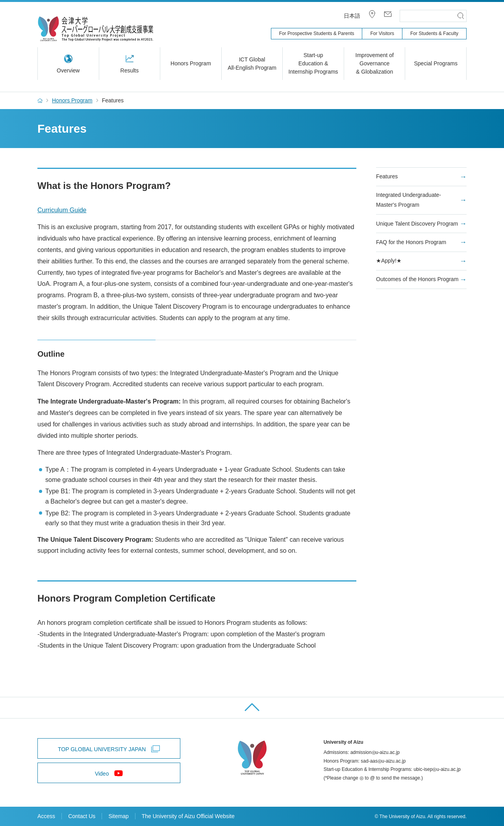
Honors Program (72, 100)
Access (46, 816)
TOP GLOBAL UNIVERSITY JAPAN (102, 749)
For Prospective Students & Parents (317, 33)
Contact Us (82, 816)
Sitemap (118, 816)
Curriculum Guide (62, 210)
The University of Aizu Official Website (188, 816)
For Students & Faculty (434, 33)
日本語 (352, 16)
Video (102, 774)
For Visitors (382, 33)
